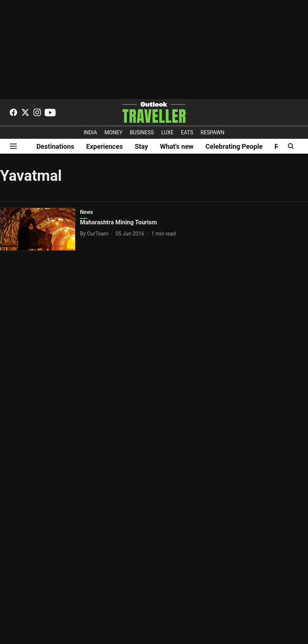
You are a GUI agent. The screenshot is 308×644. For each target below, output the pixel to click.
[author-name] (96, 234)
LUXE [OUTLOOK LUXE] (168, 132)
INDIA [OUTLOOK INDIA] (90, 132)
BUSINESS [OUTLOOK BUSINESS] (142, 132)
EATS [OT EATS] (187, 132)
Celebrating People (234, 146)
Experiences (105, 146)
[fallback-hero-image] (40, 229)
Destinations (55, 146)
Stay (141, 146)
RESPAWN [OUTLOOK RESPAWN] (212, 132)
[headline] (140, 223)
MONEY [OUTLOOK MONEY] (113, 132)
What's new (177, 146)
